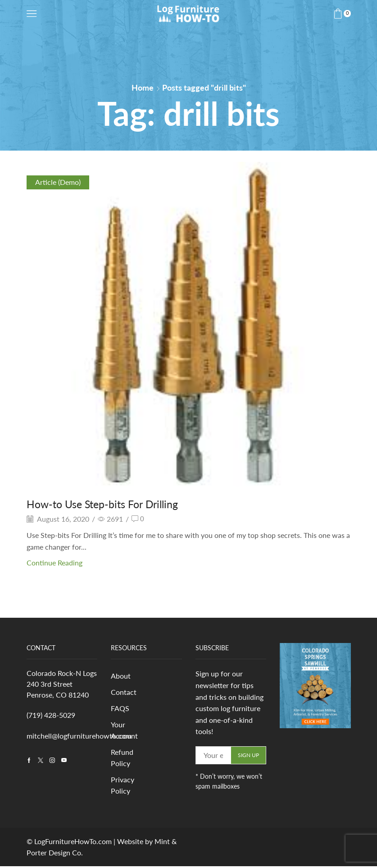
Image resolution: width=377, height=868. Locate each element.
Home (143, 87)
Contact (124, 692)
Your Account (124, 731)
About (121, 676)
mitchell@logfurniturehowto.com (79, 736)
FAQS (120, 709)
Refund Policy (122, 759)
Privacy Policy (123, 787)
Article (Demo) (58, 182)
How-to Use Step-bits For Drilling (106, 504)
